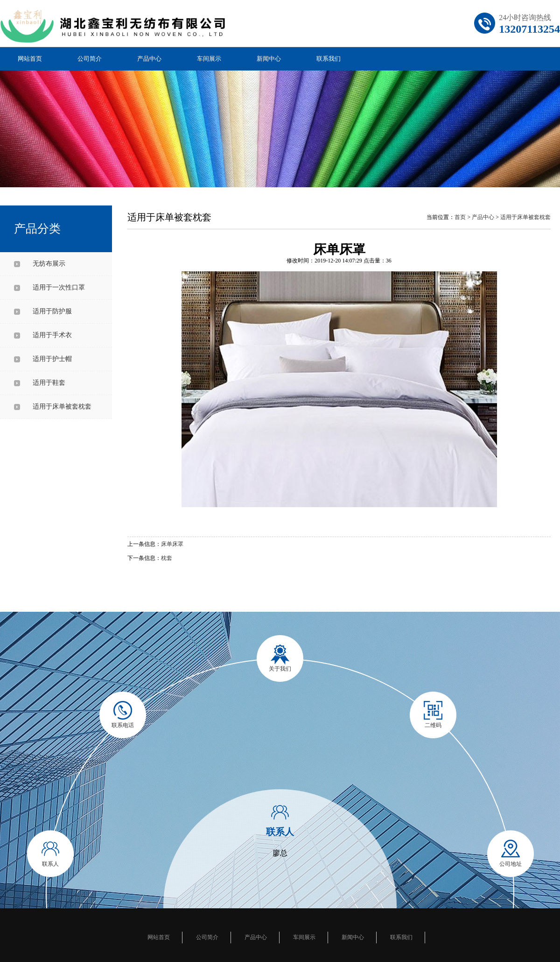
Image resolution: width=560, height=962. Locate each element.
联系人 (50, 864)
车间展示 (209, 59)
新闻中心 (269, 59)
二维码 (433, 725)
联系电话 (123, 725)
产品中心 (149, 59)
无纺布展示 (49, 264)
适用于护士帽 (52, 359)
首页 (460, 217)
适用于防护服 (52, 311)
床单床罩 (172, 544)
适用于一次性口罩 (59, 287)
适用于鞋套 (49, 383)
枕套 (167, 558)
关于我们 (280, 669)
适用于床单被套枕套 (62, 407)
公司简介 (90, 59)
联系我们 (329, 59)
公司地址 (511, 864)
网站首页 (30, 59)
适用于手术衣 (52, 335)
